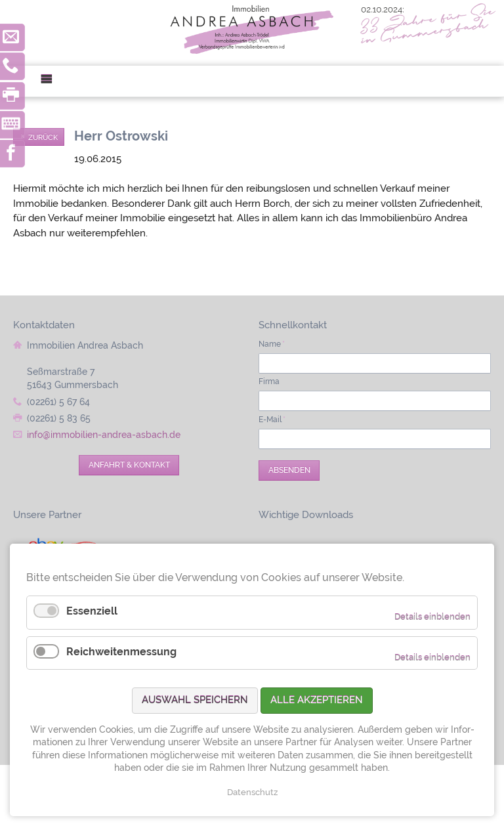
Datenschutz (252, 792)
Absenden (289, 470)
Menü (52, 81)
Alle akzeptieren (317, 700)
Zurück (43, 137)
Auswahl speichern (195, 700)
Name (272, 344)
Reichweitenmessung (121, 652)
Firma (269, 381)
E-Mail (272, 420)
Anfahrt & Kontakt (129, 465)
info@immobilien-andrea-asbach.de (104, 435)
